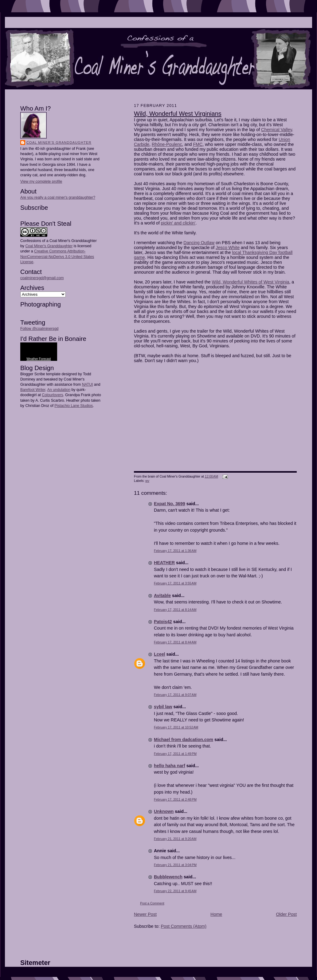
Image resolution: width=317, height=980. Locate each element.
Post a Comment (152, 903)
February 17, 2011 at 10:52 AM (176, 727)
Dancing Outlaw (199, 243)
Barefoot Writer (33, 390)
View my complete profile (41, 182)
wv (147, 481)
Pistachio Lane (67, 406)
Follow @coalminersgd (39, 329)
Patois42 (163, 622)
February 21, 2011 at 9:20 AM (175, 839)
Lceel (160, 654)
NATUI (88, 385)
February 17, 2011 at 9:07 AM (175, 695)
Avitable (162, 595)
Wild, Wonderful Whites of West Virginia (251, 282)
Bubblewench (168, 877)
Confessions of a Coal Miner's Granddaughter (59, 241)
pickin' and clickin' (178, 223)
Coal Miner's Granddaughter (59, 143)
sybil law (163, 707)
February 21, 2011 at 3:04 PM (175, 865)
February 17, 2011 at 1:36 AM (175, 551)
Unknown (164, 811)
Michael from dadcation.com (184, 740)
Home (216, 914)
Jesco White (228, 248)
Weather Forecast (39, 359)
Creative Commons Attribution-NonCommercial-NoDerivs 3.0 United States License (57, 256)
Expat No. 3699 (170, 504)
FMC (198, 144)
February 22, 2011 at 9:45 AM (175, 891)
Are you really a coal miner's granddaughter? (58, 197)
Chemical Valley (276, 130)
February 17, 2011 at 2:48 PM (175, 799)
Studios (86, 406)
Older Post (286, 914)
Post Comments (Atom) (184, 926)
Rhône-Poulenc (167, 144)
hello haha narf (170, 766)
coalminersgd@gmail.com (42, 278)
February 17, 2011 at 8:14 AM (175, 610)
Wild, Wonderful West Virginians (178, 114)
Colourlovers (52, 395)
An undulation (59, 390)
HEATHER (164, 563)
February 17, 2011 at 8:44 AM (175, 642)
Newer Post (145, 914)
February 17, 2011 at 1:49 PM (175, 754)
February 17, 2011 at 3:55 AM (175, 583)
